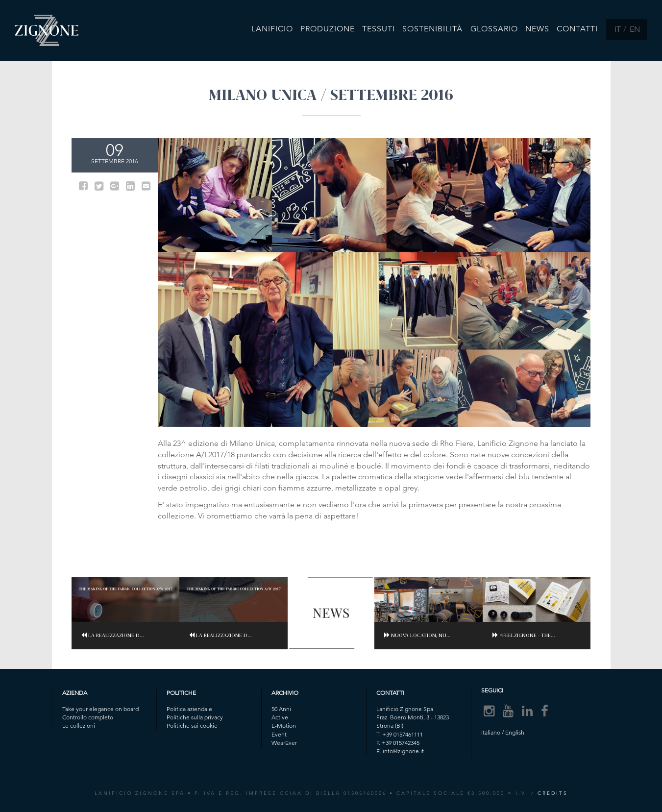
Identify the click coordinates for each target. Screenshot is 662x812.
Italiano (491, 732)
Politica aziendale (189, 709)
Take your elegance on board (100, 709)
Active (280, 717)
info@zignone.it (403, 751)
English (515, 732)
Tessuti (379, 29)
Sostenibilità (433, 29)
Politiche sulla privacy (195, 717)
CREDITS (553, 793)
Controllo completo (88, 717)
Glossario (494, 29)
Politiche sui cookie (192, 726)
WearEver (284, 743)
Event (279, 734)
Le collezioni (79, 726)
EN (635, 29)
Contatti (578, 29)
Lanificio (273, 29)
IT (618, 29)
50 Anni (281, 709)
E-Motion (284, 726)
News (538, 29)
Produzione (328, 29)
